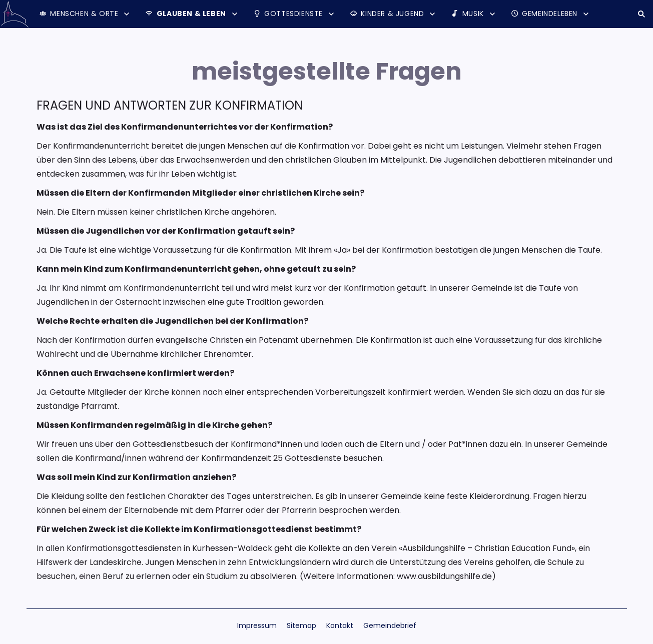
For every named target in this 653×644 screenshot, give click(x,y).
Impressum (257, 625)
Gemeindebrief (390, 625)
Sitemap (301, 625)
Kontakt (340, 625)
